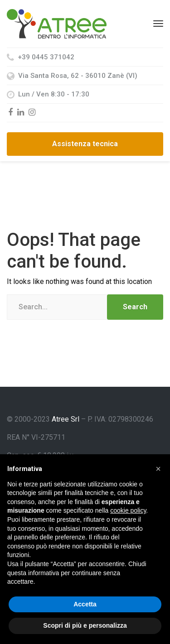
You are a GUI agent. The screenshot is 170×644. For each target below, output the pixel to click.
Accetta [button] (85, 604)
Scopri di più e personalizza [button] (85, 625)
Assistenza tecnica (85, 144)
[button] (158, 469)
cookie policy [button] (128, 510)
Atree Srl (66, 419)
